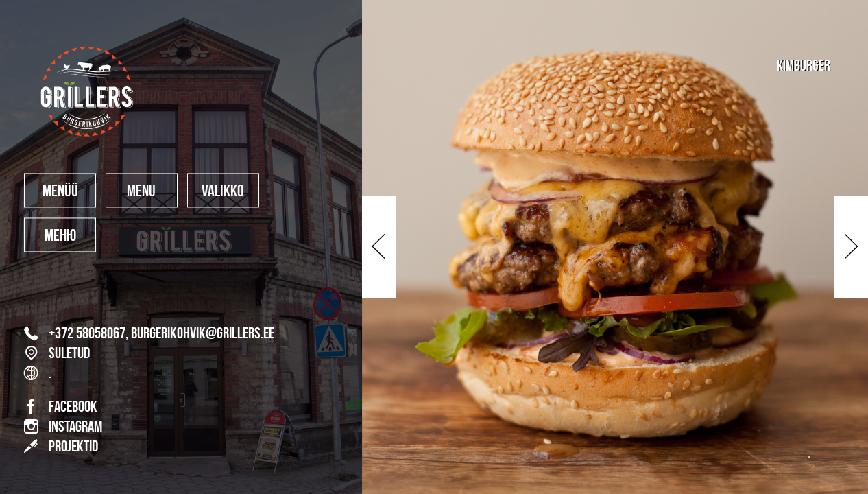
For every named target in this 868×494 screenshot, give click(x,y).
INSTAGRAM (63, 427)
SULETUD (57, 353)
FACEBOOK (61, 407)
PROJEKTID (61, 446)
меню (60, 236)
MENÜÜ (60, 191)
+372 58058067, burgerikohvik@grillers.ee (149, 333)
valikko (223, 191)
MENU (141, 191)
